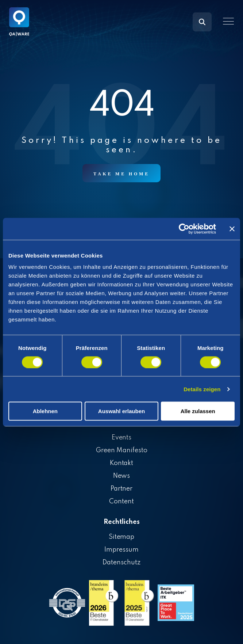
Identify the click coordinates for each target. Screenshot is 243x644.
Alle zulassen (198, 411)
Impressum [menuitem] (121, 550)
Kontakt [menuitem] (122, 463)
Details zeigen (202, 389)
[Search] (202, 22)
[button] (228, 21)
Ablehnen (45, 411)
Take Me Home (121, 174)
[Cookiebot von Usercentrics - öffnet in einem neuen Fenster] (184, 229)
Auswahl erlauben (121, 411)
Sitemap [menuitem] (122, 537)
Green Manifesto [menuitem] (121, 450)
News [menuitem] (122, 476)
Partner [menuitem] (122, 489)
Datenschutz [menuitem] (121, 563)
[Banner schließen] (232, 229)
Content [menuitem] (121, 502)
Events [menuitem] (122, 438)
